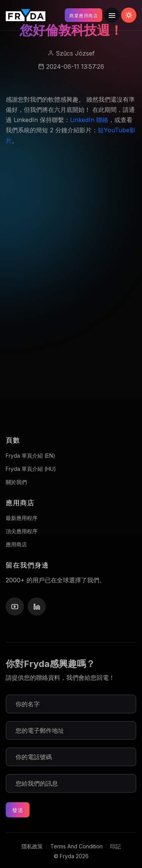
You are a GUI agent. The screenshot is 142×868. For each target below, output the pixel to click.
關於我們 (16, 482)
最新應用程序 (22, 518)
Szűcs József (75, 53)
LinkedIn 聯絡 (89, 120)
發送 (18, 810)
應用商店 (16, 544)
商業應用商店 (83, 16)
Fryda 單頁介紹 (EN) (30, 456)
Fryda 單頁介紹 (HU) (31, 469)
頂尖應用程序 (22, 531)
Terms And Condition (76, 846)
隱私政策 (32, 846)
